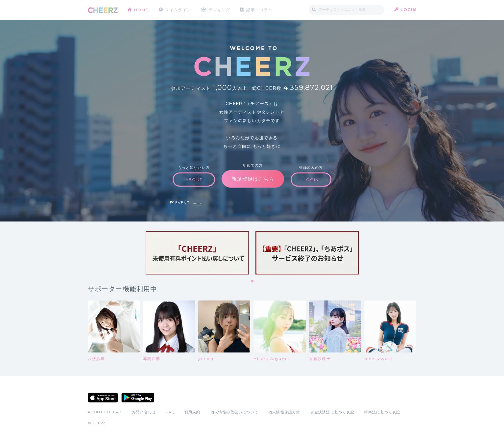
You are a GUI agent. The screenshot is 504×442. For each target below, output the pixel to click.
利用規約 (192, 412)
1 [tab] (252, 281)
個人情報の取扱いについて (234, 412)
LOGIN (408, 10)
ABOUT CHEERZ (105, 412)
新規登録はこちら (253, 179)
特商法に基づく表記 (382, 412)
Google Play (138, 398)
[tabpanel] (197, 253)
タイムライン (178, 10)
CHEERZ (103, 10)
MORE (197, 204)
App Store (103, 398)
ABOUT (194, 180)
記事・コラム (259, 10)
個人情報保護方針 (284, 412)
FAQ (170, 412)
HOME (141, 10)
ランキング (219, 10)
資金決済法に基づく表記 (332, 412)
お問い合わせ (144, 412)
